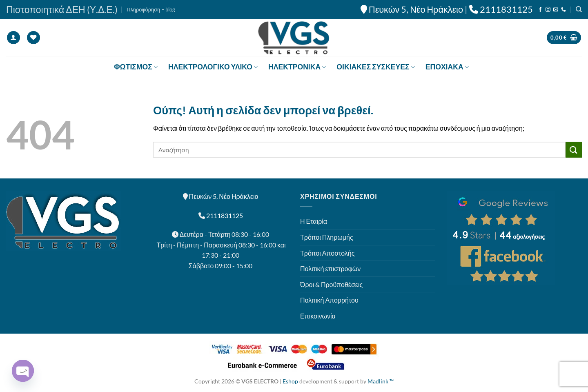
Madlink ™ (381, 381)
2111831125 (506, 9)
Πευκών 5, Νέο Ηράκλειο (416, 9)
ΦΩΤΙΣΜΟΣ (136, 67)
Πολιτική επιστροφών (330, 268)
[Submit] (574, 150)
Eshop (290, 381)
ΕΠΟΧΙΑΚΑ (447, 67)
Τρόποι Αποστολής (327, 253)
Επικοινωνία (318, 316)
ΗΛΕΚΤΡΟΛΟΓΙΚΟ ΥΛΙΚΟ (213, 67)
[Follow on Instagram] (548, 10)
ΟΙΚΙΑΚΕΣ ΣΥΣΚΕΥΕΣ (375, 67)
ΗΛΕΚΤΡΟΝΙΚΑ (297, 67)
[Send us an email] (556, 10)
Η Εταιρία (314, 221)
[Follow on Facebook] (540, 10)
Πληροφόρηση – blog (151, 9)
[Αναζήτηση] (579, 9)
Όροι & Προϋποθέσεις (331, 284)
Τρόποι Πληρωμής (327, 237)
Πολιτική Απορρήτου (329, 300)
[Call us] (563, 10)
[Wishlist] (33, 38)
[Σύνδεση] (13, 38)
